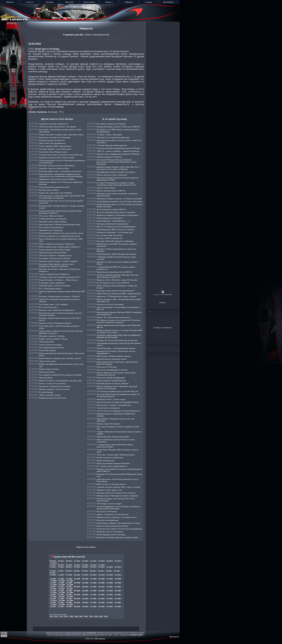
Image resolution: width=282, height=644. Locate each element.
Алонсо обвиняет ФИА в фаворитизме (55, 146)
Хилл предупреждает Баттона (51, 347)
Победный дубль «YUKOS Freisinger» (55, 286)
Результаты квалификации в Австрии (112, 370)
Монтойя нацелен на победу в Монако (113, 383)
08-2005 (85, 595)
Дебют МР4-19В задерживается (52, 143)
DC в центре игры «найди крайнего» (112, 466)
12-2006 (53, 591)
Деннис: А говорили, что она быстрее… (113, 514)
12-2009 (53, 579)
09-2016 (53, 561)
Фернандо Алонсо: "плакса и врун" (111, 399)
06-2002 (102, 607)
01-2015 (93, 561)
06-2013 (61, 565)
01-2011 (53, 573)
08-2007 (85, 587)
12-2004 (53, 599)
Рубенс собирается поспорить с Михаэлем (57, 244)
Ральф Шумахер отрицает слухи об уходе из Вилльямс (120, 201)
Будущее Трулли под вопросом (52, 140)
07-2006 (93, 591)
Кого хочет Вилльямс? (48, 307)
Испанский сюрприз (47, 350)
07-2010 (69, 575)
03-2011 (117, 571)
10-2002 (69, 607)
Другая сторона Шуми (106, 188)
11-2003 (61, 603)
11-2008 (61, 583)
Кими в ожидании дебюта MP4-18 (111, 191)
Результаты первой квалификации (111, 378)
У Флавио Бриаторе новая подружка (112, 145)
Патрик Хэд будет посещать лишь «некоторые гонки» (61, 135)
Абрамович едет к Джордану (51, 230)
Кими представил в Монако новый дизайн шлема (60, 224)
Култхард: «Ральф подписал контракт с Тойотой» (59, 296)
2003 (101, 616)
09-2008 (77, 583)
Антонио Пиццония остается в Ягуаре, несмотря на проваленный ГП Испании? (118, 508)
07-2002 (93, 607)
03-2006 (54, 593)
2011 (61, 616)
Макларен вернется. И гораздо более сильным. (116, 493)
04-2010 (93, 575)
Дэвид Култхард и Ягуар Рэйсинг (53, 252)
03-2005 (54, 597)
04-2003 (118, 603)
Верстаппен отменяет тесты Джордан (55, 137)
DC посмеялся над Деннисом (51, 227)
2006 (86, 616)
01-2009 (70, 581)
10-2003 (69, 603)
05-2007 (110, 587)
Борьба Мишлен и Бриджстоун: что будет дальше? (60, 358)
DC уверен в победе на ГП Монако (111, 124)
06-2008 (102, 583)
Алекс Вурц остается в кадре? (109, 504)
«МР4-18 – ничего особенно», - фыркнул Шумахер (118, 151)
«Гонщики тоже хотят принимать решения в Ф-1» (60, 277)
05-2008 (110, 583)
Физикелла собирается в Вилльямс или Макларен (117, 215)
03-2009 (54, 581)
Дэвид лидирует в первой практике (111, 381)
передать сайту (162, 294)
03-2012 (102, 567)
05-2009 (110, 579)
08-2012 (69, 567)
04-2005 (118, 595)
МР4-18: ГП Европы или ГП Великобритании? (116, 227)
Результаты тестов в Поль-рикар (110, 304)
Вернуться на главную (86, 547)
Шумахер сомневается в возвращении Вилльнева (59, 236)
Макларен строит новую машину (53, 222)
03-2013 (85, 565)
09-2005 (77, 595)
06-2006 (102, 591)
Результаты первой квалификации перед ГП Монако (118, 148)
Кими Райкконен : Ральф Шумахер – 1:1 (113, 221)
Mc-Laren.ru (100, 639)
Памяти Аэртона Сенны (49, 369)
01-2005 (70, 597)
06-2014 (110, 561)
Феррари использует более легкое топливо (57, 158)
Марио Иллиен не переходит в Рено (112, 359)
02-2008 (62, 585)
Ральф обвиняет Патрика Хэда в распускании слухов (61, 233)
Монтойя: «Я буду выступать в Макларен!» (57, 165)
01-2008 (70, 585)
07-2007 (93, 587)
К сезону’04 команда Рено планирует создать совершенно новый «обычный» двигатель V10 (116, 184)
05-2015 (77, 561)
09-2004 (77, 599)
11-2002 (61, 607)
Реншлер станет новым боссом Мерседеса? (57, 310)
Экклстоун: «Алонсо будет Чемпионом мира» (116, 455)
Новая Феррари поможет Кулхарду (111, 534)
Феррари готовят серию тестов (109, 490)
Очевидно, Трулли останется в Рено (54, 168)
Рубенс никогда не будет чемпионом (112, 175)
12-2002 (53, 607)
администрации (136, 635)
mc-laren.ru (92, 633)
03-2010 (102, 575)
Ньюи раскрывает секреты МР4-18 (111, 209)
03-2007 (54, 589)
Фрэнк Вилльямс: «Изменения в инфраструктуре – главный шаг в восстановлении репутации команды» (61, 175)
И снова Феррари (46, 392)
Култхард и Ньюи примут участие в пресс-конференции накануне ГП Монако (57, 265)
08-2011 (77, 571)
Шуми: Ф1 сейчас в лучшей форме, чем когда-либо (60, 381)
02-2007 (62, 589)
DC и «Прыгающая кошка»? (51, 288)
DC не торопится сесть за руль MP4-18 (113, 283)
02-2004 (62, 601)
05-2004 (110, 599)
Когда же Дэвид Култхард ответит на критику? (116, 212)
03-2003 (54, 605)
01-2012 (118, 567)
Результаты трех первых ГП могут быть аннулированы (120, 529)
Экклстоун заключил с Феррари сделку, (55, 255)
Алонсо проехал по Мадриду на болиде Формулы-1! (119, 411)
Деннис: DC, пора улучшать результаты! (113, 317)
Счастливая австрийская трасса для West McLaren (118, 391)
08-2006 (85, 591)
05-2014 (118, 561)
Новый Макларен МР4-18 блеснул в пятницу (115, 229)
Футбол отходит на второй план (110, 458)
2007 (81, 616)
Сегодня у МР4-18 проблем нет (110, 238)
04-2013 (77, 565)
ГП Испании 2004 (46, 342)
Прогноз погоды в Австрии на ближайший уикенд (118, 402)
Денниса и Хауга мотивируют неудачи (55, 323)
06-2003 (102, 603)
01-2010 (118, 575)
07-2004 (93, 599)
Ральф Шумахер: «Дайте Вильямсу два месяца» (117, 254)
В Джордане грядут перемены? (52, 283)
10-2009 (69, 579)
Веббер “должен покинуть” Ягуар (53, 339)
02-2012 (110, 567)
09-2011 (69, 571)
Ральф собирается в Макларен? (110, 218)
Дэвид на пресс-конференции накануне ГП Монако (118, 154)
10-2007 (69, 587)
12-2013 (53, 565)
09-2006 (77, 591)
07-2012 (77, 567)
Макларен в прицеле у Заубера (52, 336)
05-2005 (110, 595)
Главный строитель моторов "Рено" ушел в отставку (119, 487)
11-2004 (61, 599)
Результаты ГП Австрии (107, 367)
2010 (66, 616)
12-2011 (53, 571)
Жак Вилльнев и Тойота (49, 190)
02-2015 (85, 561)
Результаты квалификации (108, 520)
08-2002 (85, 607)
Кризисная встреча (47, 372)
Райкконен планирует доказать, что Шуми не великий (119, 199)
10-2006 (69, 591)
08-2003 (85, 603)
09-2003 (77, 603)
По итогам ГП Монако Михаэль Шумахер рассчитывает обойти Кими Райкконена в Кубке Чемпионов (117, 162)
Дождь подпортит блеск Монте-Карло (55, 250)
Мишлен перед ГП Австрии (108, 424)
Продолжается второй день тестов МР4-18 (114, 272)
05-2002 (110, 607)
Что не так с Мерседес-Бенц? (51, 216)
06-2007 (102, 587)
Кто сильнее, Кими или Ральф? (110, 235)
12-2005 (53, 595)
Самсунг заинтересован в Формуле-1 (54, 274)
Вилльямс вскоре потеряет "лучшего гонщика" (58, 261)
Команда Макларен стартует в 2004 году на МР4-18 (118, 127)
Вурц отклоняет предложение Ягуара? (113, 526)
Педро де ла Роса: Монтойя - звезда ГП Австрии (117, 280)
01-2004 (70, 601)
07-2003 (93, 603)
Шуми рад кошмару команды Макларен (113, 463)
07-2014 (102, 561)
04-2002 (118, 607)
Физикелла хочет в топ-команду (110, 532)
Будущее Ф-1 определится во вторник (55, 386)
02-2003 (62, 605)
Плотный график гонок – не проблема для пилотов (60, 171)
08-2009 (85, 579)
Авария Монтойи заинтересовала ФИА (113, 437)
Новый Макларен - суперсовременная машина (116, 348)
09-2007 (77, 587)
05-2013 (69, 565)
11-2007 (61, 587)
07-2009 (93, 579)
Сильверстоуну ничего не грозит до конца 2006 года (61, 155)
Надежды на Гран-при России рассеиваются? (116, 291)
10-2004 (69, 599)
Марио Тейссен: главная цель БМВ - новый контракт (119, 293)
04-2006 (118, 591)
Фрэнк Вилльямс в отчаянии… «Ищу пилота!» (59, 280)
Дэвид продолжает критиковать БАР (54, 187)
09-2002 (77, 607)
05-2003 (110, 603)
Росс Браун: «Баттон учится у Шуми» (55, 258)
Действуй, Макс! (46, 378)
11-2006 (61, 591)
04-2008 (118, 583)
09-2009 (77, 579)
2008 (76, 616)
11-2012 (61, 567)
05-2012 (93, 567)
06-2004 (102, 599)
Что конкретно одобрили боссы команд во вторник (60, 375)
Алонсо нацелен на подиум (50, 345)
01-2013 (102, 565)
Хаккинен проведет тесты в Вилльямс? (55, 149)
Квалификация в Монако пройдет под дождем (116, 172)
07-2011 (85, 571)
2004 (96, 616)
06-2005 (102, 595)
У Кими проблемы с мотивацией (53, 219)
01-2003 (70, 605)
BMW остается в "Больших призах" (112, 484)
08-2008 (85, 583)
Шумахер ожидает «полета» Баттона (54, 389)
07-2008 (93, 583)
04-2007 (118, 587)
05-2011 (101, 571)
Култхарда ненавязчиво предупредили (112, 224)
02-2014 (54, 563)
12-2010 (53, 575)
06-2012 (85, 567)
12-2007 (53, 587)
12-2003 (53, 603)
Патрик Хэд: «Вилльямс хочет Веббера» (56, 193)
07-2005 (93, 595)
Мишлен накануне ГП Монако (109, 157)
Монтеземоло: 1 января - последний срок (114, 405)
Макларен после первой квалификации (113, 137)
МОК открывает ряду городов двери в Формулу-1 (60, 247)
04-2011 (109, 571)
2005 (91, 616)
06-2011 (93, 571)
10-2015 (61, 561)
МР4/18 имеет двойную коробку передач (114, 356)
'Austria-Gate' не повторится (108, 408)
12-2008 (53, 583)
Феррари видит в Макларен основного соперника (117, 496)
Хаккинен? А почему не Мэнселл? (53, 124)
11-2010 (61, 575)
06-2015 (69, 561)
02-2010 (110, 575)
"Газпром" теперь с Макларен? (110, 135)
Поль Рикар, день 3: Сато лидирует (54, 304)
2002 (106, 616)
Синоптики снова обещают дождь (53, 152)
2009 (71, 616)
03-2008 (54, 585)
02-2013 (93, 565)
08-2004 (85, 599)
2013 (52, 616)
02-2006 (62, 593)
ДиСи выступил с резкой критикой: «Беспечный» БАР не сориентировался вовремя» (62, 197)
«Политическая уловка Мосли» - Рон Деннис (58, 127)
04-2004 (118, 599)
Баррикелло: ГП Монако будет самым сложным (117, 296)
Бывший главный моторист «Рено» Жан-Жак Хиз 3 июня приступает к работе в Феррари (118, 168)
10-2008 (69, 583)
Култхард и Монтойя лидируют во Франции (115, 241)
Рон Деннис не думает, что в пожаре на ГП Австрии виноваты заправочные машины (118, 321)
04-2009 (118, 579)
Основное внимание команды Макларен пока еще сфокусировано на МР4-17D (117, 276)
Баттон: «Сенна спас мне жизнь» (53, 383)
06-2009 (102, 579)
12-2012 (53, 567)
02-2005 (62, 597)
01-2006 (70, 593)
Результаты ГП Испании (107, 511)
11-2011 (61, 571)
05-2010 (85, 575)
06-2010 (77, 575)
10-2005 (69, 595)
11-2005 (61, 595)
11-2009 (61, 579)
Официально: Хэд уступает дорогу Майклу (57, 179)
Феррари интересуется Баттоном (53, 398)
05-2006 (110, 591)
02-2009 (62, 581)
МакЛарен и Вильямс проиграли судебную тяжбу (117, 537)
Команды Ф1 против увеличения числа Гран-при (117, 340)
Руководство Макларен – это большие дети (115, 232)
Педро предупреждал (105, 460)
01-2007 (70, 589)
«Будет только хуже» (47, 361)
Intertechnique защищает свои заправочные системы (118, 523)
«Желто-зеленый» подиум (50, 395)
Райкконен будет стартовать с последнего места (117, 517)
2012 (56, 616)
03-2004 (54, 601)
